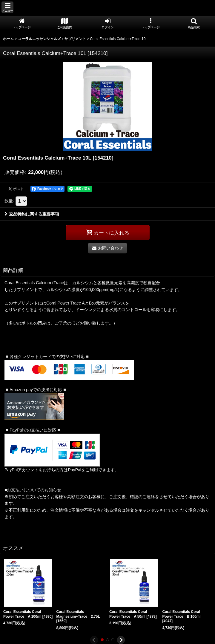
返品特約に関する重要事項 (32, 214)
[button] (7, 7)
